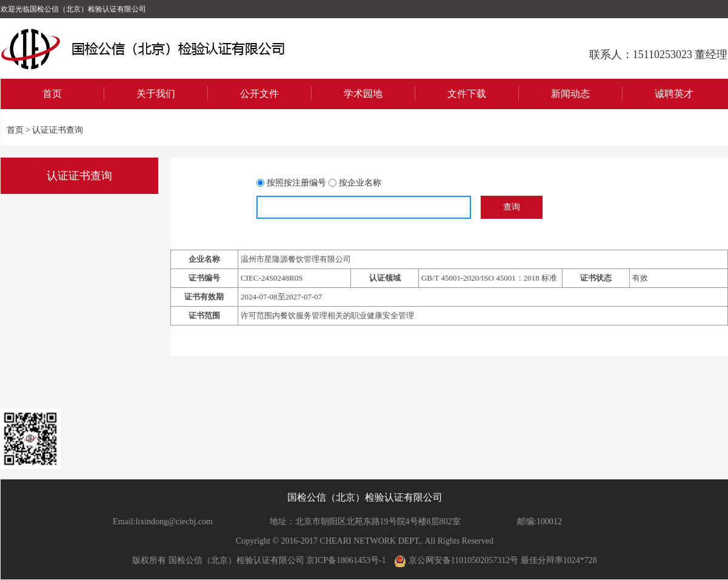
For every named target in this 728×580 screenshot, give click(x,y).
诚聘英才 (674, 94)
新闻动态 (570, 94)
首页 (52, 94)
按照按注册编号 (296, 182)
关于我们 (156, 94)
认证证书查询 (58, 130)
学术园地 (363, 94)
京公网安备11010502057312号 (456, 561)
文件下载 (467, 94)
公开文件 (259, 94)
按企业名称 (360, 182)
